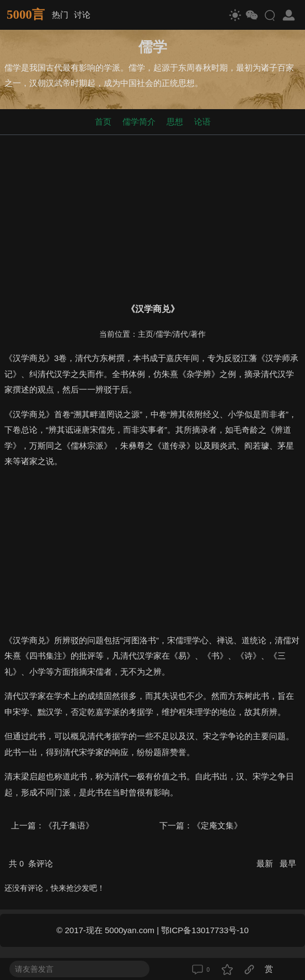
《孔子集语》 (69, 825)
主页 (146, 334)
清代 (180, 334)
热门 (60, 15)
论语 (202, 122)
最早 (288, 863)
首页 (103, 122)
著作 (198, 334)
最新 (266, 863)
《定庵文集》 (217, 825)
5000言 (26, 15)
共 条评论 (31, 863)
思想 (175, 122)
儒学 (163, 334)
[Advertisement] (152, 217)
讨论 (82, 15)
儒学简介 (139, 122)
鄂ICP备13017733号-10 (205, 930)
